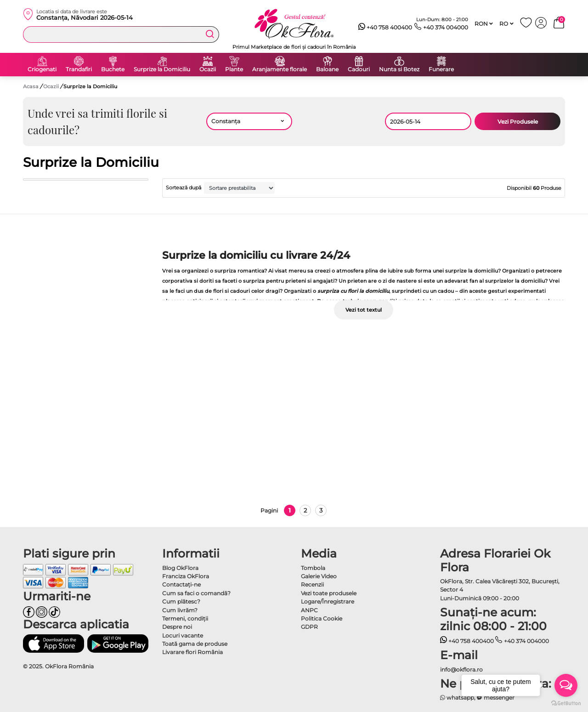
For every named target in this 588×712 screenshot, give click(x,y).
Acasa (31, 86)
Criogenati (42, 69)
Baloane (327, 69)
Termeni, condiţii (185, 618)
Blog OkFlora (180, 568)
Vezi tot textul (364, 310)
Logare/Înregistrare (328, 601)
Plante (234, 69)
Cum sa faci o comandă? (196, 593)
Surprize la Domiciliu (162, 69)
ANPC (309, 610)
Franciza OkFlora (186, 576)
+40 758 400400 (385, 28)
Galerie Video (319, 576)
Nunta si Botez (399, 69)
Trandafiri (79, 69)
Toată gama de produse (195, 644)
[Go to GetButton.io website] (566, 703)
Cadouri (359, 69)
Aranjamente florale (280, 69)
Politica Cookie (322, 618)
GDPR (309, 627)
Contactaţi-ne (181, 584)
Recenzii (312, 584)
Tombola (313, 568)
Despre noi (177, 627)
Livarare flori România (192, 652)
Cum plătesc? (181, 601)
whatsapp (457, 698)
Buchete (113, 69)
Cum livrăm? (180, 610)
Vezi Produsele (518, 122)
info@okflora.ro (461, 669)
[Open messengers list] (566, 685)
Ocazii (208, 69)
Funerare (441, 69)
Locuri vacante (183, 635)
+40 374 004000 (441, 28)
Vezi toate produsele (329, 593)
